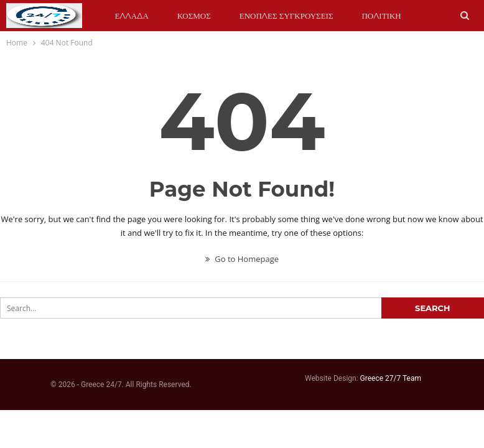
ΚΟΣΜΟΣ (194, 16)
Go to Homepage (242, 259)
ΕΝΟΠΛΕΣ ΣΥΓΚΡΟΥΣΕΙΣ (286, 16)
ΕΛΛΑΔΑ (132, 16)
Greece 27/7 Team (391, 378)
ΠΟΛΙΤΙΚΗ (381, 16)
